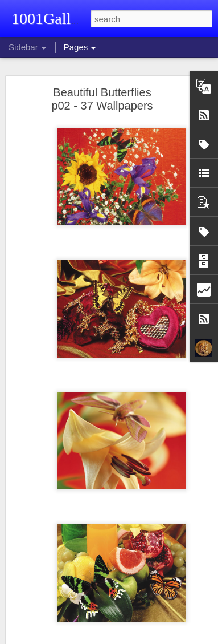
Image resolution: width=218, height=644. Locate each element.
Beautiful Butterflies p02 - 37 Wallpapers (102, 99)
